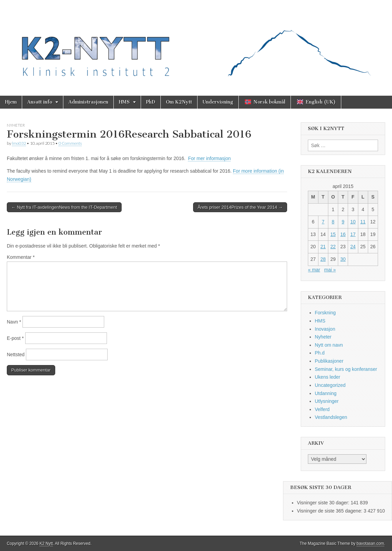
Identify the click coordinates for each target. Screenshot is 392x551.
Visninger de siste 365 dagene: (330, 511)
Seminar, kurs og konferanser (346, 369)
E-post (15, 338)
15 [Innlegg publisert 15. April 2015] (333, 234)
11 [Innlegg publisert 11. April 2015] (363, 222)
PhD (151, 102)
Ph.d (320, 353)
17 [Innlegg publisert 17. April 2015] (353, 234)
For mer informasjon (209, 158)
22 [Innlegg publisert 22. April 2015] (333, 247)
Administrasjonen (88, 102)
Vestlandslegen (331, 417)
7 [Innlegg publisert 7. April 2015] (323, 222)
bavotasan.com (370, 544)
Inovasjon (325, 329)
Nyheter (16, 125)
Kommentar (21, 257)
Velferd (322, 409)
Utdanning (326, 393)
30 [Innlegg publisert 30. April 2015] (343, 259)
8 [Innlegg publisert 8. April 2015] (333, 222)
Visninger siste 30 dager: (324, 503)
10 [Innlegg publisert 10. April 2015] (353, 222)
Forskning (325, 313)
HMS (124, 102)
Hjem (11, 102)
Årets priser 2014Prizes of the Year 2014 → (240, 207)
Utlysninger (327, 401)
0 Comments (70, 143)
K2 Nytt (46, 544)
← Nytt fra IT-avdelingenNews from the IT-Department (64, 207)
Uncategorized (330, 385)
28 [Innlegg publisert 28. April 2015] (323, 259)
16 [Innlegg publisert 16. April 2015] (343, 234)
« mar (314, 270)
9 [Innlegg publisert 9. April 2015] (343, 222)
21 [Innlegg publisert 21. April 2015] (323, 247)
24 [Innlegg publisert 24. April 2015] (353, 247)
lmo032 (19, 143)
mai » (330, 270)
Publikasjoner (329, 361)
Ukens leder (327, 377)
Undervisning (218, 102)
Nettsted (16, 355)
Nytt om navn (329, 345)
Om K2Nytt (179, 102)
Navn (14, 322)
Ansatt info (40, 102)
